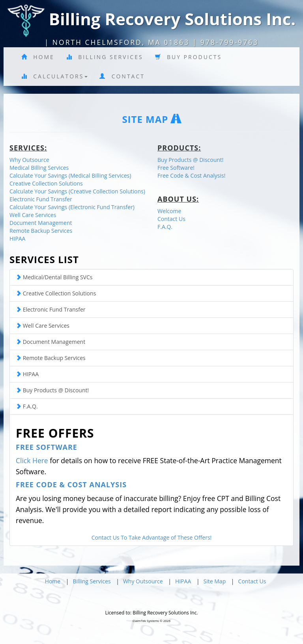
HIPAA (17, 238)
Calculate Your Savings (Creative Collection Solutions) (77, 191)
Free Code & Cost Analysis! (191, 175)
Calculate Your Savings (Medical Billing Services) (70, 175)
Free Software (47, 447)
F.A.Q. (165, 227)
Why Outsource (29, 160)
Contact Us (171, 219)
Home (38, 57)
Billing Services (105, 57)
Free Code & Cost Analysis (71, 484)
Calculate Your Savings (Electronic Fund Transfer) (72, 207)
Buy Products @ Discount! (191, 160)
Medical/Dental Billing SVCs (54, 277)
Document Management (41, 223)
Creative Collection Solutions (46, 183)
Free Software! (176, 168)
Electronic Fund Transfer (41, 199)
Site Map (215, 581)
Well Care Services (33, 215)
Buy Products (189, 57)
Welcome (169, 211)
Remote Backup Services (41, 231)
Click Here (32, 460)
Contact (122, 76)
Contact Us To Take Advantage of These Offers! (152, 537)
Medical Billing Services (39, 168)
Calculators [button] (54, 76)
